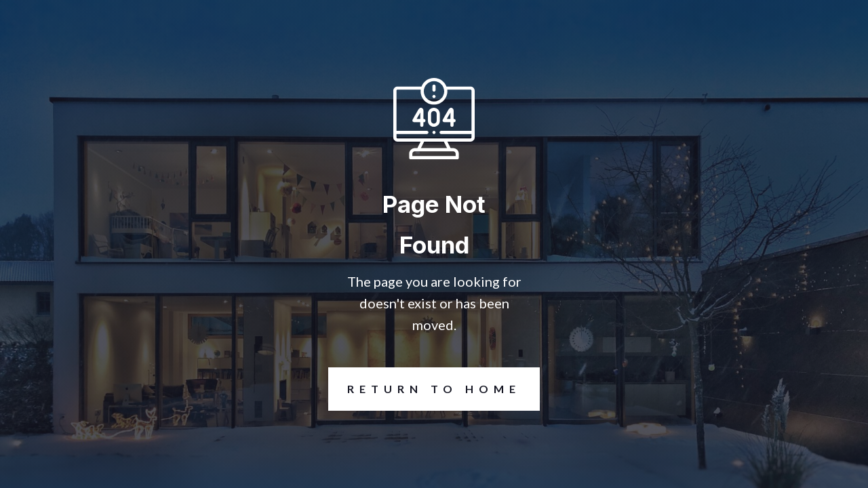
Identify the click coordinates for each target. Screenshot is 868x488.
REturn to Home (425, 389)
